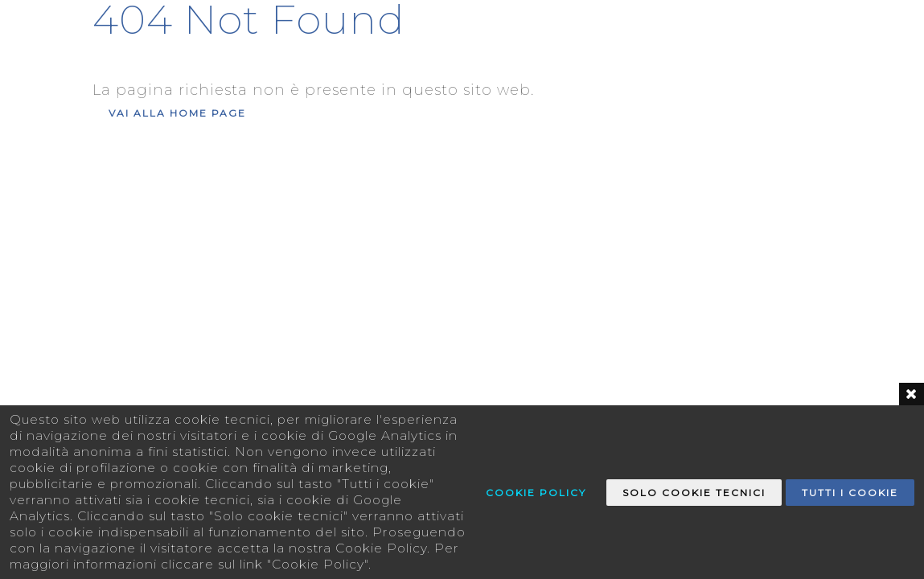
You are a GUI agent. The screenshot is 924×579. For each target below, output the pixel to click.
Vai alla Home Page (177, 113)
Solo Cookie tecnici (694, 493)
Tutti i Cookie (850, 493)
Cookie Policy (536, 493)
